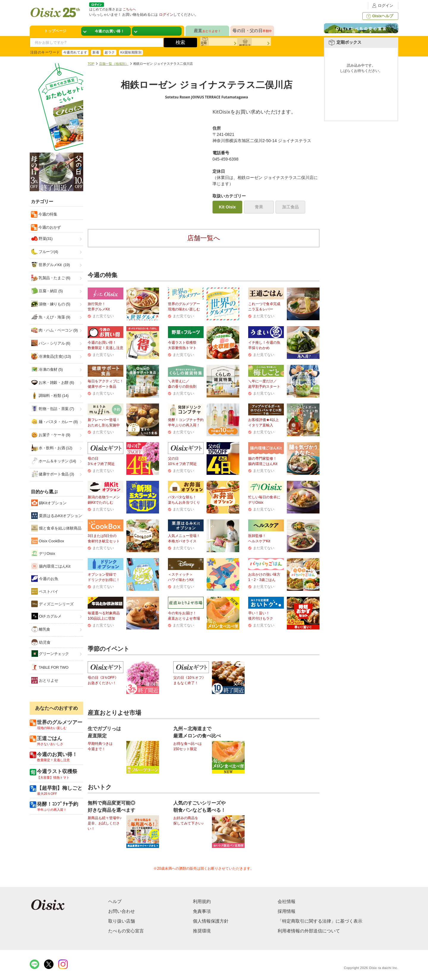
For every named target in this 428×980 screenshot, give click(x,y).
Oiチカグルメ (47, 616)
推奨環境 (202, 931)
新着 (96, 52)
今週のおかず (49, 227)
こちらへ (129, 9)
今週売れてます (75, 52)
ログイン (382, 6)
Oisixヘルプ (379, 16)
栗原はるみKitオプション (57, 516)
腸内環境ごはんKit (51, 566)
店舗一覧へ (204, 238)
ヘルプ (115, 901)
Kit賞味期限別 (131, 52)
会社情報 (287, 901)
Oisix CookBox (48, 541)
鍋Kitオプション (49, 503)
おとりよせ (45, 680)
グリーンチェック (50, 654)
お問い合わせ (122, 911)
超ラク (110, 52)
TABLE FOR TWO (50, 667)
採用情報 (287, 911)
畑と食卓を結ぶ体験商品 (56, 528)
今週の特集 (47, 214)
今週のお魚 (45, 579)
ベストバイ (45, 591)
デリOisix (43, 553)
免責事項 (202, 911)
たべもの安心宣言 (126, 931)
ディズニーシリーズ (52, 604)
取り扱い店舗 (122, 921)
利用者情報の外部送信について (309, 931)
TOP (91, 64)
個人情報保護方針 (211, 921)
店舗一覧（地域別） (114, 64)
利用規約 (202, 901)
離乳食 (41, 629)
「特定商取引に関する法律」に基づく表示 (320, 921)
